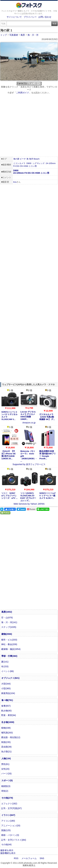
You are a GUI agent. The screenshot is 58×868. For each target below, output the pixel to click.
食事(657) (6, 706)
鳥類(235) (6, 742)
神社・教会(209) (9, 644)
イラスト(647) (8, 815)
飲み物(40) (6, 711)
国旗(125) (6, 830)
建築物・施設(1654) (11, 649)
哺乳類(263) (7, 733)
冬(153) (5, 666)
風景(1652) (7, 612)
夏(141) (5, 662)
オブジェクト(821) (10, 678)
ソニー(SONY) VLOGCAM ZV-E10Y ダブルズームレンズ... (28, 497)
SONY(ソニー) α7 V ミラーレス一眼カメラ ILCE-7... (47, 496)
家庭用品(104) (8, 693)
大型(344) (6, 684)
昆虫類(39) (6, 747)
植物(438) (6, 728)
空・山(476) (7, 618)
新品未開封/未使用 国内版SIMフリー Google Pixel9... (47, 455)
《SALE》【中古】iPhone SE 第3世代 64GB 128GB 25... (9, 455)
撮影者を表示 (7, 850)
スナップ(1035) (9, 627)
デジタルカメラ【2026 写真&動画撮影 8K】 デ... (47, 417)
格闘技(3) (6, 786)
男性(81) (5, 764)
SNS (42, 858)
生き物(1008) (8, 722)
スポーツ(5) (7, 780)
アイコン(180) (8, 821)
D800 (29, 163)
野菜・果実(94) (9, 715)
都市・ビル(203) (9, 640)
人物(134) (6, 758)
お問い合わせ (45, 17)
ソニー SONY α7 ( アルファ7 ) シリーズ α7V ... (9, 496)
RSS (16, 858)
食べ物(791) (7, 700)
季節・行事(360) (9, 656)
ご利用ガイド (23, 93)
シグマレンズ (39, 163)
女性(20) (5, 769)
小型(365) (6, 688)
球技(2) (5, 791)
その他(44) (6, 844)
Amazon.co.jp (29, 423)
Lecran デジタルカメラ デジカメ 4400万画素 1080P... (28, 415)
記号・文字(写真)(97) (11, 808)
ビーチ (23, 159)
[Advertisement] (29, 126)
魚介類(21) (6, 752)
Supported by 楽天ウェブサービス (29, 464)
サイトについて (14, 17)
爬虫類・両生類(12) (11, 737)
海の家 (16, 159)
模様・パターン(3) (10, 835)
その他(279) (7, 798)
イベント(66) (8, 671)
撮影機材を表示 (8, 853)
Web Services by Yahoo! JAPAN (29, 504)
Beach (37, 159)
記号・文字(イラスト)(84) (14, 840)
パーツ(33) (6, 774)
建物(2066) (7, 634)
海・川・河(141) (9, 622)
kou (15, 182)
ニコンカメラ (19, 163)
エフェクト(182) (9, 804)
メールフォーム (29, 858)
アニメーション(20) (11, 826)
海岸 (31, 159)
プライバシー (30, 17)
